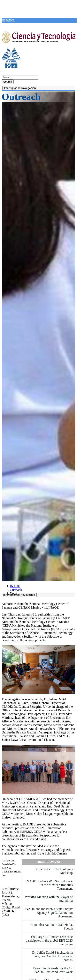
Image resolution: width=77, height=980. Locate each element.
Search (8, 82)
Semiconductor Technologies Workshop (54, 871)
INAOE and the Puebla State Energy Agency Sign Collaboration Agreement (49, 913)
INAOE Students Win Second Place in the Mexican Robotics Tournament (49, 885)
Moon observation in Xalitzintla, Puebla (51, 927)
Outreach (16, 590)
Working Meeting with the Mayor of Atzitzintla (49, 899)
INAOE (15, 586)
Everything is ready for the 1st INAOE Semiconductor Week (53, 970)
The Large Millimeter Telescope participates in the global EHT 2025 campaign (49, 940)
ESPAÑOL (9, 21)
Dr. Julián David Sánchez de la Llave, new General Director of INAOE (52, 956)
